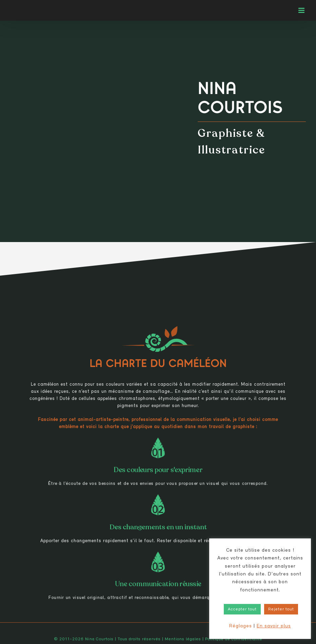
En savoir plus (274, 626)
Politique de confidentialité (234, 639)
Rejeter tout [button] (281, 609)
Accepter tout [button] (242, 609)
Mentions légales (183, 639)
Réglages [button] (241, 626)
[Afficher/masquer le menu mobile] (302, 10)
